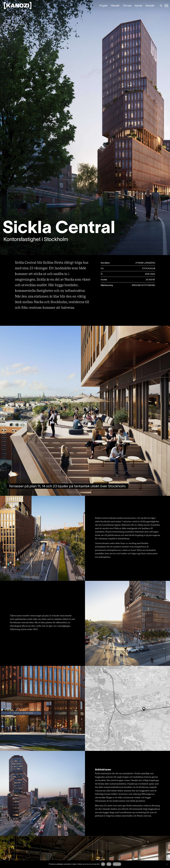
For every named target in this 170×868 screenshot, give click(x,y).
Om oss (127, 6)
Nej (109, 864)
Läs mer (117, 864)
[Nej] (167, 864)
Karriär (139, 6)
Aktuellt (115, 6)
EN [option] (166, 6)
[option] (166, 6)
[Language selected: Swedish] (166, 6)
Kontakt (150, 6)
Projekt (103, 6)
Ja (103, 864)
